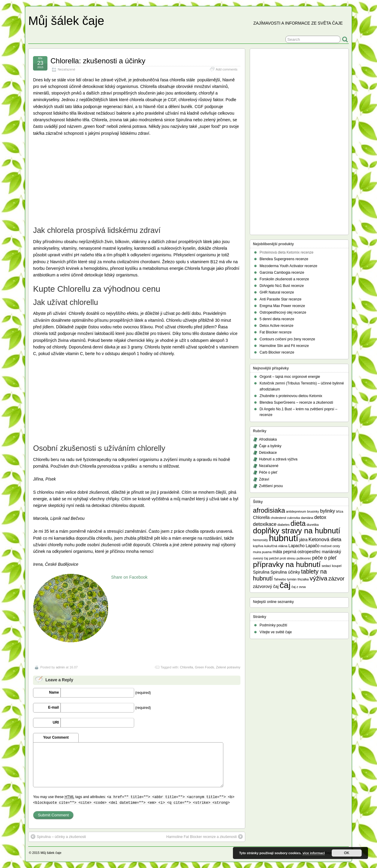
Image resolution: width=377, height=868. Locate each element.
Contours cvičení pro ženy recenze (287, 339)
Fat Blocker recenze (276, 332)
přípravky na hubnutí (287, 564)
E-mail (53, 707)
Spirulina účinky (285, 572)
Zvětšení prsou (271, 486)
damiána (307, 518)
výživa (319, 578)
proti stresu (288, 558)
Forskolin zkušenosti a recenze (284, 279)
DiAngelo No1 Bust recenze (282, 286)
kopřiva (258, 546)
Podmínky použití (273, 625)
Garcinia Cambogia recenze (282, 273)
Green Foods (204, 667)
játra (303, 540)
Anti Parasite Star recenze (280, 299)
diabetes (283, 525)
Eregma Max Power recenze (282, 306)
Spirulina (261, 572)
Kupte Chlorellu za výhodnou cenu (97, 289)
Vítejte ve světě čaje (276, 632)
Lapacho (297, 546)
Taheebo (280, 579)
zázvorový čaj (266, 586)
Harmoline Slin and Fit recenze (284, 346)
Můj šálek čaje (66, 21)
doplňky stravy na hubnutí (297, 531)
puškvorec (304, 558)
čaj (285, 585)
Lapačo (312, 546)
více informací (314, 853)
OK (347, 853)
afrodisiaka (269, 510)
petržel (274, 558)
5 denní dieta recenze (277, 319)
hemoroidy (261, 540)
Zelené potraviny (228, 667)
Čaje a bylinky (270, 446)
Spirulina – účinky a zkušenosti (58, 836)
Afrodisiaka (268, 439)
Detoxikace (268, 453)
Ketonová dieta (325, 539)
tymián (292, 579)
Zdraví (264, 479)
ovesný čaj (261, 558)
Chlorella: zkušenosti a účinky (98, 61)
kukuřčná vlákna (276, 546)
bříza (340, 511)
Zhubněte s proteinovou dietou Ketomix (291, 396)
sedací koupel (332, 566)
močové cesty (330, 546)
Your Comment (56, 737)
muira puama (262, 552)
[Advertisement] (78, 180)
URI (56, 722)
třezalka (303, 579)
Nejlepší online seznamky (273, 602)
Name (54, 692)
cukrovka (294, 518)
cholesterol (279, 518)
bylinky (327, 511)
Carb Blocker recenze (277, 352)
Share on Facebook (129, 577)
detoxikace (265, 524)
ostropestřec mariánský (319, 552)
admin (60, 667)
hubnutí (284, 538)
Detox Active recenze (277, 326)
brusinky (313, 511)
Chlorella (187, 667)
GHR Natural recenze (277, 292)
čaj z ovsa (299, 587)
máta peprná (284, 552)
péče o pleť (324, 558)
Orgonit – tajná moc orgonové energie (290, 377)
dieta (298, 523)
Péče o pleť (268, 472)
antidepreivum (296, 511)
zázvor (336, 579)
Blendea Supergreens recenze (284, 259)
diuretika (312, 525)
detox (320, 517)
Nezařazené (66, 69)
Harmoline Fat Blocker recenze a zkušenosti (205, 836)
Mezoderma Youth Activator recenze (288, 266)
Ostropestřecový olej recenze (283, 312)
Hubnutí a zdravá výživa (278, 459)
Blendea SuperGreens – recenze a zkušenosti (296, 402)
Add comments (227, 69)
